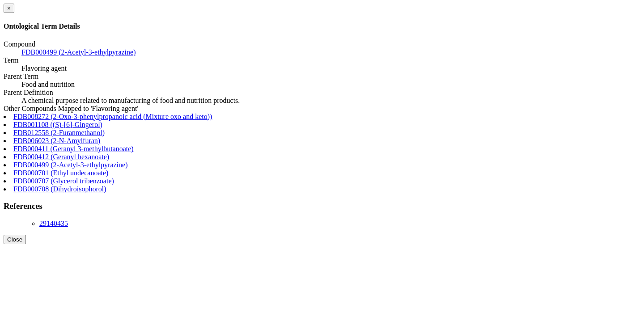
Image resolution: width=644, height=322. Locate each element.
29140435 (54, 223)
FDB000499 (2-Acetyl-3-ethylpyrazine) (78, 52)
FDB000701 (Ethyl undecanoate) (61, 173)
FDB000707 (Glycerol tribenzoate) (64, 181)
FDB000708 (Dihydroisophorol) (60, 189)
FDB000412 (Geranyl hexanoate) (61, 157)
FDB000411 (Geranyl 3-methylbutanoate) (74, 149)
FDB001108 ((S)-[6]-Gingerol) (58, 125)
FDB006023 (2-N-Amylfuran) (57, 141)
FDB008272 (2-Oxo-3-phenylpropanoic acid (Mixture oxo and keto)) (113, 117)
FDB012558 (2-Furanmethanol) (59, 133)
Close (15, 239)
